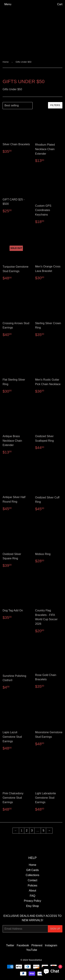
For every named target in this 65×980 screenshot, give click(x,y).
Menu (8, 4)
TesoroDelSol (35, 960)
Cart (60, 4)
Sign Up (55, 929)
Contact (32, 880)
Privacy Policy (33, 901)
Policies (32, 886)
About (33, 891)
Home (6, 62)
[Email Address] (25, 929)
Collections (32, 875)
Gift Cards (32, 870)
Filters (55, 105)
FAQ (32, 896)
